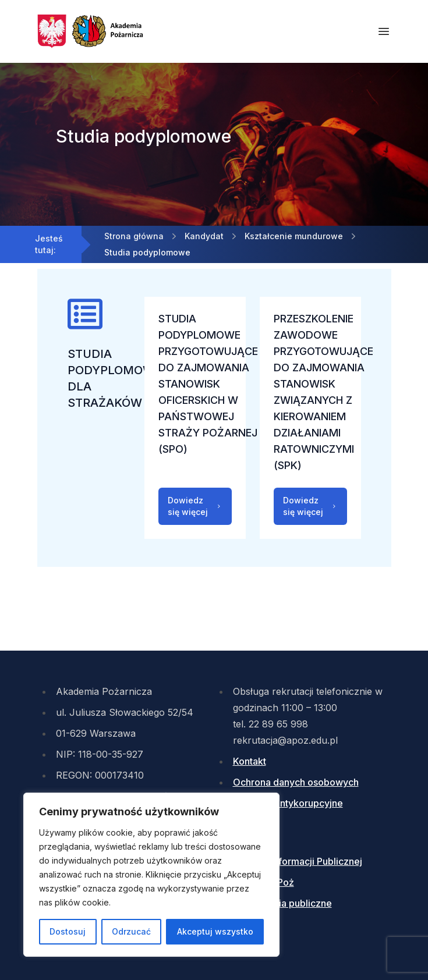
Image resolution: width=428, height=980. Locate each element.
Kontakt (250, 761)
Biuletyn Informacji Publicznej (298, 861)
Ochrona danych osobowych (296, 782)
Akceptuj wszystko (215, 931)
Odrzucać (131, 931)
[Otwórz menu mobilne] (384, 31)
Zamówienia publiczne (282, 903)
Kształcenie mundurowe (294, 236)
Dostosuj (68, 931)
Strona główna (134, 236)
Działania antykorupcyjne (288, 803)
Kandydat (204, 236)
